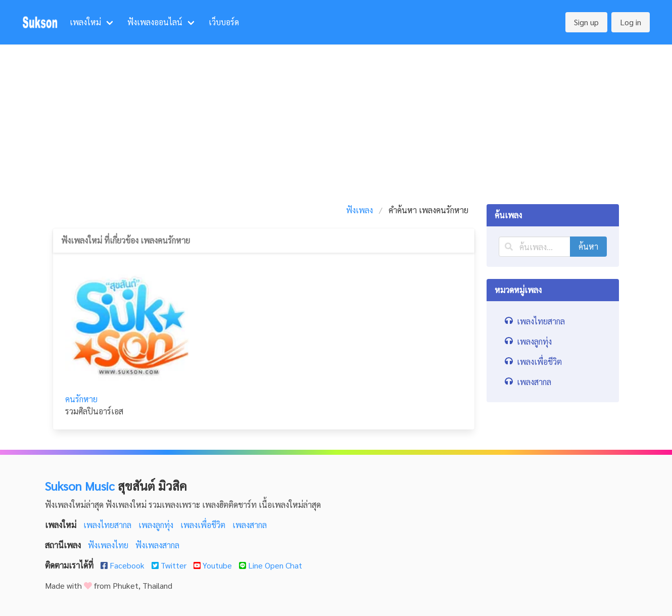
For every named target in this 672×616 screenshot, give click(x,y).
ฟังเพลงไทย (109, 545)
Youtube (214, 565)
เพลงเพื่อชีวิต (204, 525)
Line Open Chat (271, 565)
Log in (631, 22)
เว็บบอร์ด (224, 22)
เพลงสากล (250, 525)
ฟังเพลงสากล (157, 545)
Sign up (586, 22)
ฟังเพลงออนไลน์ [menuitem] (155, 22)
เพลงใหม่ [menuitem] (85, 22)
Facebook (124, 565)
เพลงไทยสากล (108, 525)
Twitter (170, 565)
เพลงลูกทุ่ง (157, 525)
